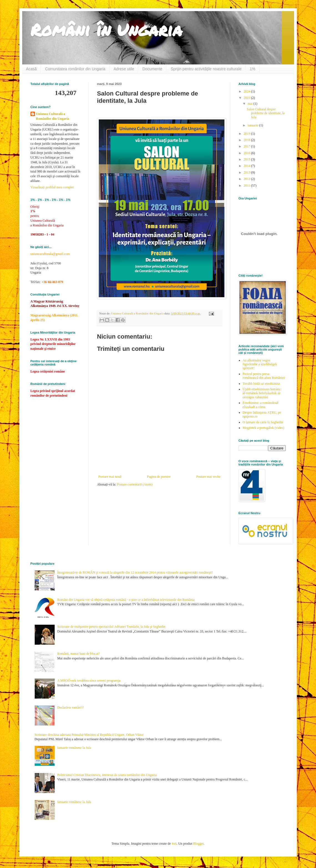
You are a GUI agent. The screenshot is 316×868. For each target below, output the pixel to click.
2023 (247, 98)
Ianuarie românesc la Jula (74, 748)
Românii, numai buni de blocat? (79, 654)
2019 (247, 134)
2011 (247, 186)
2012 (247, 179)
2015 (247, 159)
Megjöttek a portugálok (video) (264, 428)
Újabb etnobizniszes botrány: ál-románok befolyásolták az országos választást (262, 393)
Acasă (31, 69)
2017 (247, 146)
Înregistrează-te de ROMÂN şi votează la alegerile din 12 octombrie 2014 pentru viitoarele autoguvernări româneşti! (135, 572)
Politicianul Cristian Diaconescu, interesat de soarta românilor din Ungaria (107, 775)
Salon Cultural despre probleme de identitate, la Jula (266, 113)
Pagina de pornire (159, 477)
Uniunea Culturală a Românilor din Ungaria (53, 116)
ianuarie (253, 125)
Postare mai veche (208, 477)
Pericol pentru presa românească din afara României (264, 376)
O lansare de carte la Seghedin (263, 422)
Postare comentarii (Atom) (135, 484)
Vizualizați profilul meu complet (52, 187)
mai (250, 104)
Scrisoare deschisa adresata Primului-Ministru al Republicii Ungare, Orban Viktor (89, 735)
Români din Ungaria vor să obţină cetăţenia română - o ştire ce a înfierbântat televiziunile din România (126, 600)
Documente (152, 69)
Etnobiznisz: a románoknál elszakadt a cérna (261, 405)
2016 (247, 153)
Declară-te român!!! (70, 707)
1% (252, 69)
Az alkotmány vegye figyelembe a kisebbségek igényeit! (260, 364)
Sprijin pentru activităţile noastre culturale (206, 69)
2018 (247, 140)
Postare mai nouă (110, 477)
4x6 (174, 844)
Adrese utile (124, 69)
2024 (247, 91)
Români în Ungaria (106, 29)
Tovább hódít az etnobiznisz (261, 384)
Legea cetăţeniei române (48, 371)
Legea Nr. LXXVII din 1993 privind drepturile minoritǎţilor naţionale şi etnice (53, 344)
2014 (247, 166)
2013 (247, 172)
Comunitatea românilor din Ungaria (75, 69)
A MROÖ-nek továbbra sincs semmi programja (89, 681)
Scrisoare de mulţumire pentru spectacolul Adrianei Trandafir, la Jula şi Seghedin (111, 627)
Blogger (198, 844)
